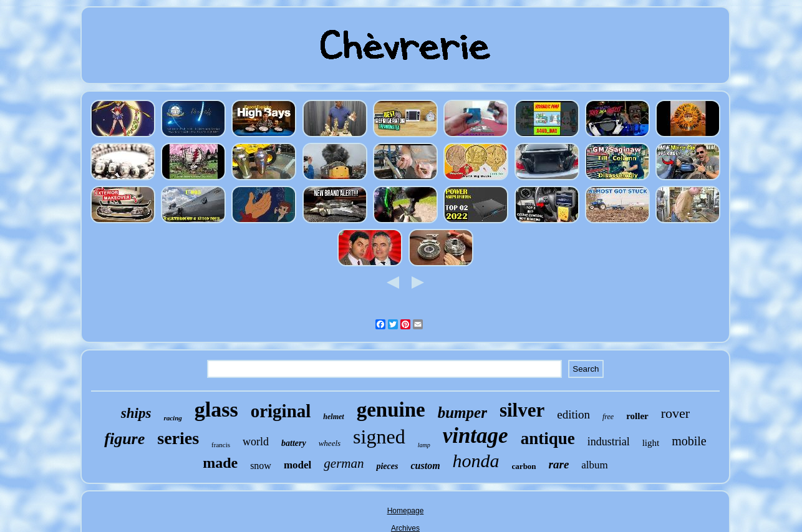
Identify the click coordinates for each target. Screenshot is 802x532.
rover (675, 413)
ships (136, 413)
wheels (330, 443)
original (281, 411)
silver (522, 410)
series (178, 438)
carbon (524, 466)
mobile (689, 441)
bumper (462, 413)
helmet (333, 417)
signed (379, 437)
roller (637, 416)
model (297, 465)
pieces (387, 466)
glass (216, 409)
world (256, 442)
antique (548, 438)
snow (261, 466)
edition (573, 414)
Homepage (406, 511)
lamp (424, 445)
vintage (476, 436)
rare (559, 464)
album (595, 465)
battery (294, 443)
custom (425, 466)
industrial (609, 442)
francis (221, 445)
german (344, 463)
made (220, 463)
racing (172, 418)
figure (124, 439)
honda (476, 461)
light (651, 443)
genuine (391, 410)
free (608, 417)
